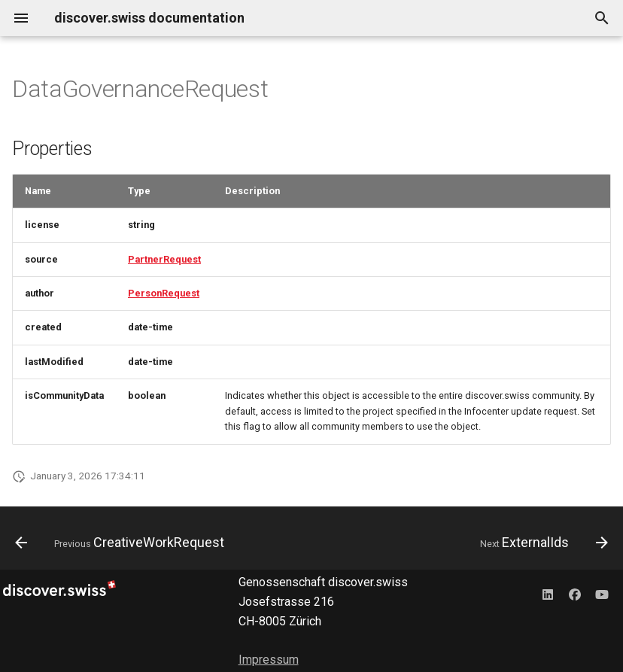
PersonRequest (164, 293)
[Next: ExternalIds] (541, 543)
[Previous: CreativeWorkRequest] (122, 543)
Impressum (269, 660)
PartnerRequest (164, 259)
